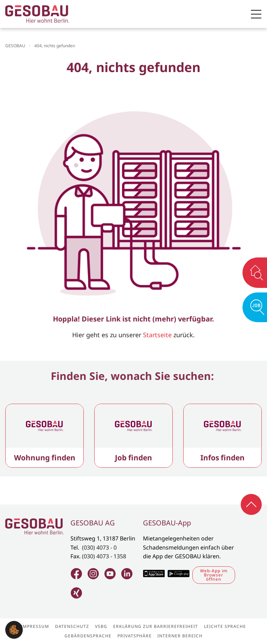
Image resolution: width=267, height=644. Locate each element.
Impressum (35, 627)
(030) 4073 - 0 (99, 547)
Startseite (157, 335)
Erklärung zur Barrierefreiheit (156, 627)
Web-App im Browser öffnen (214, 575)
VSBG (101, 627)
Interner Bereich (180, 636)
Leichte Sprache (225, 627)
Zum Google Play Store (178, 573)
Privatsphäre (135, 636)
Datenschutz (72, 627)
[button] (14, 629)
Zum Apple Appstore (154, 573)
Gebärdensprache (88, 636)
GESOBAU (15, 46)
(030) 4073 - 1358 (104, 556)
